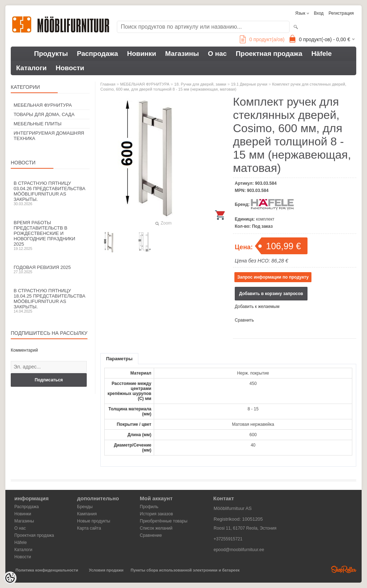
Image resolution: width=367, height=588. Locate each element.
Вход (319, 13)
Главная (108, 84)
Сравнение (151, 535)
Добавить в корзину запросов (271, 294)
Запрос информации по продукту (273, 277)
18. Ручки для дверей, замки (200, 84)
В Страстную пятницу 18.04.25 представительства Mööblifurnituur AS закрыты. (50, 301)
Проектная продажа (269, 54)
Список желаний (156, 528)
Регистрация (341, 13)
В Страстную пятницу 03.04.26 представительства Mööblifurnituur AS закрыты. (50, 193)
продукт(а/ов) (262, 39)
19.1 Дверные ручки (249, 84)
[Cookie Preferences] (10, 578)
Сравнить (244, 320)
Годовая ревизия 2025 (50, 269)
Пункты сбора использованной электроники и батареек (185, 570)
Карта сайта (89, 528)
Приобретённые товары (164, 521)
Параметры (119, 359)
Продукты (51, 54)
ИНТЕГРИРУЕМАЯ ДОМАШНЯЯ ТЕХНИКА (49, 136)
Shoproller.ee (344, 569)
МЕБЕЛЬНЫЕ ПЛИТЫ (38, 124)
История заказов (156, 514)
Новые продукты (94, 521)
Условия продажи (106, 570)
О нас (217, 54)
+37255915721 (228, 539)
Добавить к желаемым (257, 307)
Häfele (322, 54)
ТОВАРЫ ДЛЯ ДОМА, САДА (44, 114)
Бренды (85, 507)
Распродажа (98, 54)
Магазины (182, 54)
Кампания (87, 514)
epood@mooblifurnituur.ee (239, 550)
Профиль (149, 507)
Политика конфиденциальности (47, 570)
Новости (70, 68)
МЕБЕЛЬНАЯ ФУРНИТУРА (43, 105)
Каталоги (31, 68)
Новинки (141, 54)
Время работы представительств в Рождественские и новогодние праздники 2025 (50, 235)
